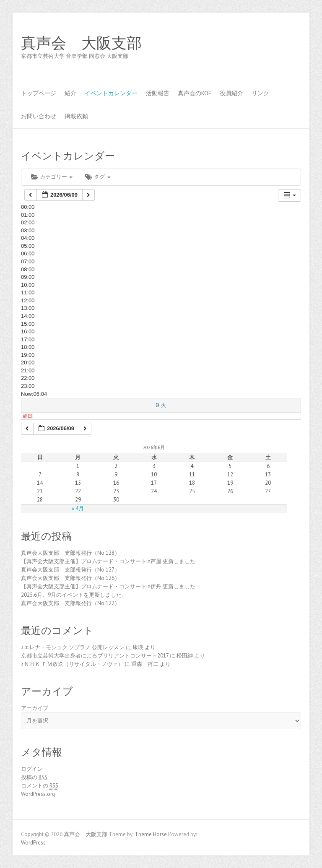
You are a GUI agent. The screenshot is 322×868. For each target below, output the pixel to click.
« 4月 (78, 508)
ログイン (32, 769)
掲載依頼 (76, 116)
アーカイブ (35, 708)
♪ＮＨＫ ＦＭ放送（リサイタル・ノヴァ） (72, 664)
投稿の (34, 777)
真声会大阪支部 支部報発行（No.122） (70, 603)
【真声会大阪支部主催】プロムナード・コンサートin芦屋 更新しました (108, 561)
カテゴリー (52, 177)
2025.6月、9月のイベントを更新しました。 (74, 595)
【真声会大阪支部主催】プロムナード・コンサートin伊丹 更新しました (108, 586)
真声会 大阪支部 (81, 43)
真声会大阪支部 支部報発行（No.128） (70, 553)
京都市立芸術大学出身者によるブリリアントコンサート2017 (95, 656)
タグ (98, 177)
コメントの (40, 786)
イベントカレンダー (111, 93)
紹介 (70, 93)
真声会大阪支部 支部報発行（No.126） (70, 578)
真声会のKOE (195, 93)
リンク (260, 93)
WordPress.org (38, 794)
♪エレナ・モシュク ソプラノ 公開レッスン (73, 647)
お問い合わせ (39, 116)
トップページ (39, 93)
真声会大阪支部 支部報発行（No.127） (70, 570)
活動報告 (158, 93)
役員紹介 (231, 93)
